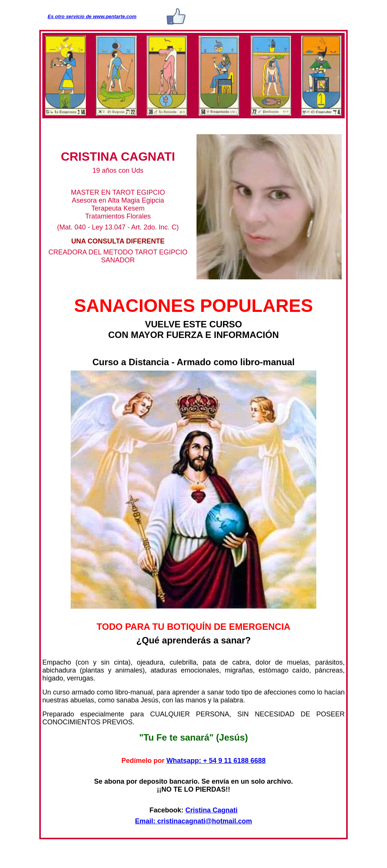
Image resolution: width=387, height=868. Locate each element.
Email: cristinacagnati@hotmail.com (193, 821)
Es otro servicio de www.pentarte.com (92, 16)
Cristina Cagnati (212, 810)
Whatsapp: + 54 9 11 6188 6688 (216, 761)
